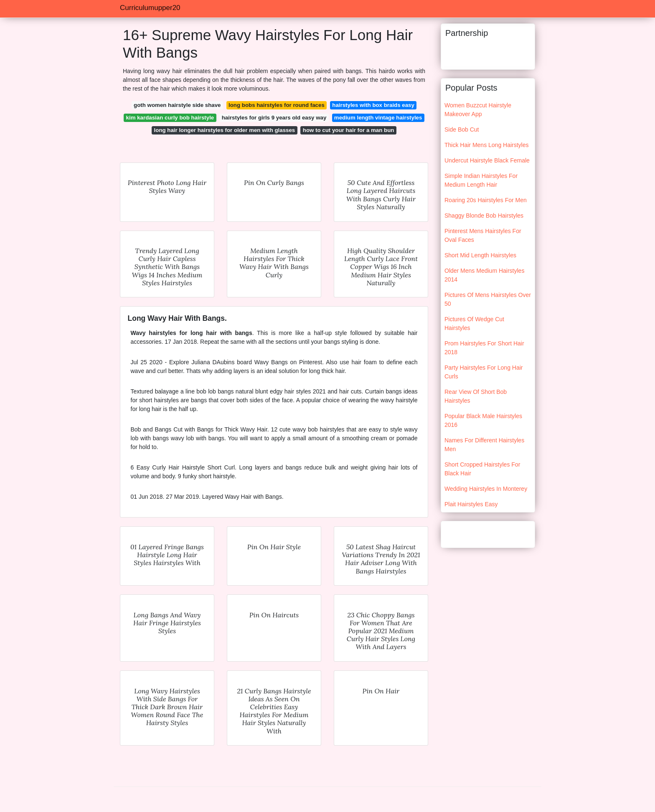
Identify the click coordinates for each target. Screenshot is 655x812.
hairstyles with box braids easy (373, 105)
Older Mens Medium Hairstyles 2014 (484, 275)
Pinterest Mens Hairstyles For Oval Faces (483, 235)
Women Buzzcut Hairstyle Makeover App (478, 110)
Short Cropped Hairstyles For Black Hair (482, 469)
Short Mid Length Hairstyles (480, 255)
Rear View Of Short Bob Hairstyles (476, 396)
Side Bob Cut (462, 129)
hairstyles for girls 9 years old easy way (274, 118)
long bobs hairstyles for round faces (277, 105)
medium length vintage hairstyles (378, 118)
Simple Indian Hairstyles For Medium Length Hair (481, 180)
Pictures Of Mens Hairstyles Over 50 (488, 299)
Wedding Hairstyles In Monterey (486, 489)
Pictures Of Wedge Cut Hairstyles (474, 324)
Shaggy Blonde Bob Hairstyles (484, 216)
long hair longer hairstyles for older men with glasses (225, 130)
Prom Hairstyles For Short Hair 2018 (484, 348)
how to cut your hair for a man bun (349, 130)
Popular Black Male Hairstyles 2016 (483, 420)
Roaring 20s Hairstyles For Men (486, 200)
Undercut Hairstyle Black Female (487, 160)
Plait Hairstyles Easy (471, 504)
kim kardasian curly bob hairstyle (170, 118)
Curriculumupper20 (150, 8)
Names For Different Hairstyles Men (484, 445)
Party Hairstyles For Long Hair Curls (484, 372)
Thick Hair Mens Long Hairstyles (487, 145)
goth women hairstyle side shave (177, 105)
